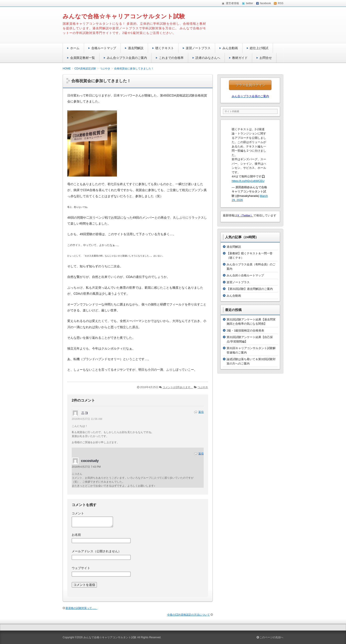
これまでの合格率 (171, 58)
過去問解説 (136, 48)
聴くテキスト (165, 48)
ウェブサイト (81, 568)
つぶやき (203, 387)
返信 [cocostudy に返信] (201, 454)
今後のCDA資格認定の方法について (188, 615)
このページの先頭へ (270, 637)
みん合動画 (230, 48)
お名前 (76, 535)
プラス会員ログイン (250, 85)
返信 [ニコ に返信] (201, 412)
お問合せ (266, 58)
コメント (78, 513)
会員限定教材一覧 (83, 58)
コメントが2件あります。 (178, 387)
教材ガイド (240, 58)
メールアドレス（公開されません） (96, 551)
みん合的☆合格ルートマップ (245, 275)
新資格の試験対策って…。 (81, 608)
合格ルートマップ (104, 48)
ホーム (75, 48)
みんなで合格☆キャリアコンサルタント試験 (124, 16)
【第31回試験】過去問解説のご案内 (250, 289)
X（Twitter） (245, 215)
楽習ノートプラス (198, 48)
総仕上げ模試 (259, 48)
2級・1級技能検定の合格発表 (245, 330)
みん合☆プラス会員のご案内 (127, 58)
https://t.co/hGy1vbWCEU (248, 181)
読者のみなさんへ (208, 58)
